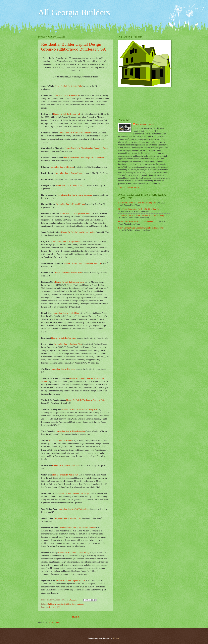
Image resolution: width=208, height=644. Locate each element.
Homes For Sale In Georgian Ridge (70, 186)
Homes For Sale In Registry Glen (68, 344)
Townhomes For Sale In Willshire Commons (77, 528)
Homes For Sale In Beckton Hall (67, 114)
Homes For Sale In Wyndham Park (71, 580)
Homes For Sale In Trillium (60, 441)
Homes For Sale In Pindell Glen (66, 313)
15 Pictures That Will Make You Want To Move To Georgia (142, 215)
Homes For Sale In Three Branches (70, 431)
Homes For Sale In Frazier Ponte (69, 173)
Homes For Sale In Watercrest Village (74, 493)
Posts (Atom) (54, 623)
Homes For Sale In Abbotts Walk (68, 86)
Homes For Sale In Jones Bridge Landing (78, 232)
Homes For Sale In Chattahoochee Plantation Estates (87, 148)
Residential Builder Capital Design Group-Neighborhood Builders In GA (73, 47)
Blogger (116, 638)
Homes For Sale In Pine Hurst (64, 338)
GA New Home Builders (74, 604)
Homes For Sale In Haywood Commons (76, 213)
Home (75, 617)
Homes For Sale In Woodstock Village (74, 553)
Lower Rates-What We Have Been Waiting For (137, 203)
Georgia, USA (55, 607)
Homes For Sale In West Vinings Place (74, 509)
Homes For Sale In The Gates (63, 369)
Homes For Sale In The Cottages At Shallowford (84, 158)
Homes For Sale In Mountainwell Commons (82, 263)
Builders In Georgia (55, 604)
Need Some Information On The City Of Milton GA (139, 209)
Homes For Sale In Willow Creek (68, 518)
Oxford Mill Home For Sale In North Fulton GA (137, 222)
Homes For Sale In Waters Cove (65, 465)
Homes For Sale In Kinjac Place (66, 242)
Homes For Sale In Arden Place (66, 95)
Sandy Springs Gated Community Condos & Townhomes (141, 228)
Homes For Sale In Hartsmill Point (70, 204)
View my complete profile (129, 187)
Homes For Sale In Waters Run (65, 475)
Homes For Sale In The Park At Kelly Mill (80, 409)
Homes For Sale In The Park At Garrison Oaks (86, 400)
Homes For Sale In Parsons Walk (68, 273)
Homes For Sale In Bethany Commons (75, 133)
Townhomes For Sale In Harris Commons (75, 195)
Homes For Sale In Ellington (62, 167)
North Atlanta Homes (145, 124)
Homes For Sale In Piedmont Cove (70, 282)
